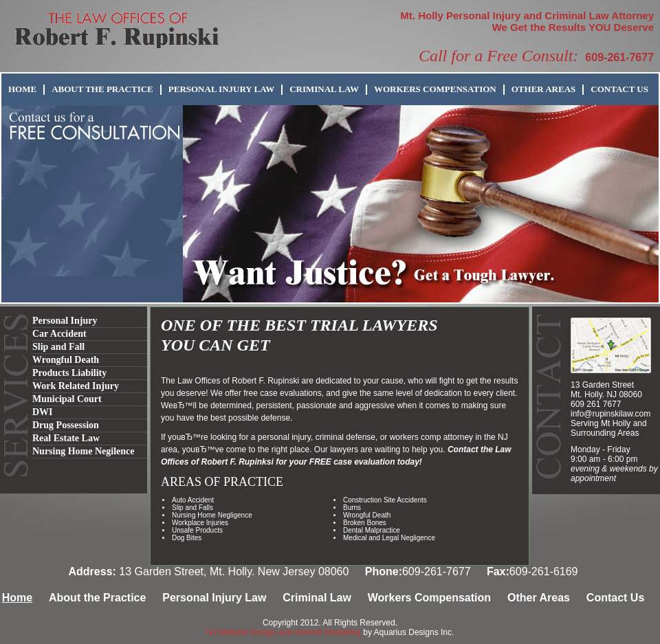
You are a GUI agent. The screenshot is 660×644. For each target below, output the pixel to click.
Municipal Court (67, 399)
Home (22, 89)
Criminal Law (324, 89)
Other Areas (544, 89)
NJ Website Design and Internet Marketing (284, 632)
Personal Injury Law (221, 89)
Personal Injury (65, 321)
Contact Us (619, 89)
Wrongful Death (66, 360)
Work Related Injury (76, 386)
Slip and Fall (58, 347)
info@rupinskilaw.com (610, 414)
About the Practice (102, 89)
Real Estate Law (66, 438)
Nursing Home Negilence (84, 451)
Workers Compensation (435, 89)
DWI (43, 412)
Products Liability (69, 373)
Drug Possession (66, 425)
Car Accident (59, 334)
